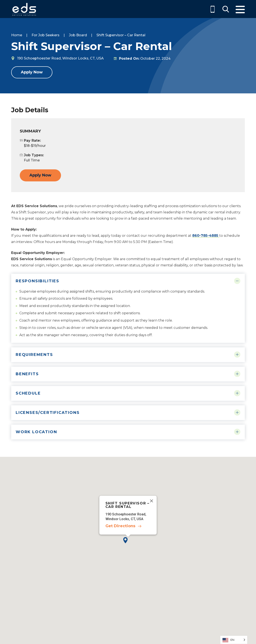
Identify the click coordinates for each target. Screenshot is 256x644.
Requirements (34, 355)
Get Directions (120, 526)
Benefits (27, 374)
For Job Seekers (46, 35)
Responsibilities (37, 281)
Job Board (78, 35)
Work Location (36, 432)
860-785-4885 (206, 236)
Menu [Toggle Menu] (240, 10)
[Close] (152, 501)
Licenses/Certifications (48, 413)
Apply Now (32, 72)
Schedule (28, 393)
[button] (128, 544)
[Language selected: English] (234, 640)
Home (17, 35)
